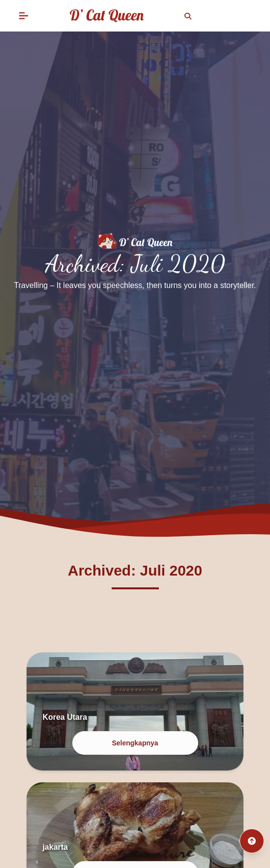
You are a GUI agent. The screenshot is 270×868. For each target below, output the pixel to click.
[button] (24, 16)
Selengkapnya (135, 743)
